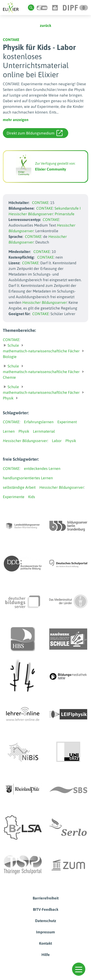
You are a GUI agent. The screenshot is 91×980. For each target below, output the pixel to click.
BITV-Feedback (46, 909)
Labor (57, 441)
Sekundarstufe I (68, 208)
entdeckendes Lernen (42, 468)
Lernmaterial (44, 431)
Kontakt (45, 943)
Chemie (9, 377)
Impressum (45, 932)
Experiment (67, 422)
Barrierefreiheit (46, 898)
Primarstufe (65, 214)
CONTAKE (11, 40)
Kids (32, 497)
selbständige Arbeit (19, 487)
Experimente (14, 497)
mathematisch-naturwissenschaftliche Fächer (41, 351)
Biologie (10, 357)
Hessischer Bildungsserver (31, 214)
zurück (45, 25)
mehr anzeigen (16, 120)
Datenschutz (46, 921)
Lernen (9, 431)
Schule (13, 345)
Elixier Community (51, 169)
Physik (8, 398)
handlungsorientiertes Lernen (28, 478)
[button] (79, 969)
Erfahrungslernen (39, 422)
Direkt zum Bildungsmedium (35, 133)
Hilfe (46, 955)
